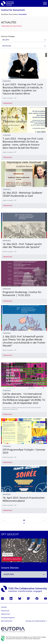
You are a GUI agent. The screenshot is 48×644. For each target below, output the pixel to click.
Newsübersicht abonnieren (12, 26)
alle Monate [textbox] (7, 46)
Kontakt (4, 607)
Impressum (5, 611)
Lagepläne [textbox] (9, 574)
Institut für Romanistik (13, 10)
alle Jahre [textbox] (6, 40)
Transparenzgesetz (8, 618)
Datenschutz (6, 614)
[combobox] (24, 40)
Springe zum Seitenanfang (35, 621)
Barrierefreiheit (7, 621)
